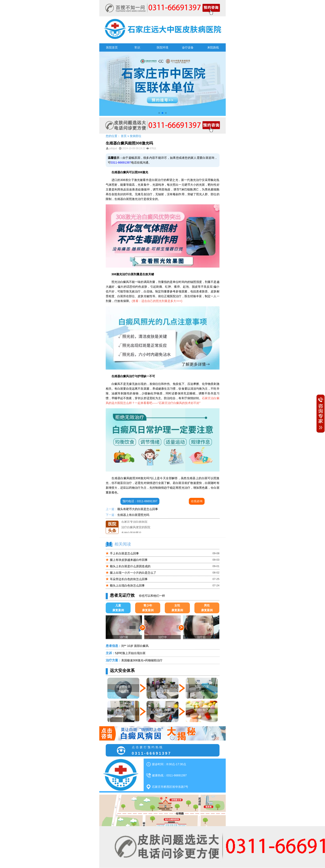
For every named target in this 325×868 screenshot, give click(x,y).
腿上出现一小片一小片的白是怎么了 (133, 573)
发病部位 (136, 136)
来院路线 (213, 47)
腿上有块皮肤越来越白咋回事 (129, 560)
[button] (159, 113)
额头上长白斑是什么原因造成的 (130, 566)
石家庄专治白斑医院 (134, 526)
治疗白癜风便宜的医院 (136, 532)
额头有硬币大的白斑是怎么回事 (138, 509)
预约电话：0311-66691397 (140, 501)
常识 (137, 47)
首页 (124, 136)
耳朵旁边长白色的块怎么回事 (129, 579)
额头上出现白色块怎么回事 (127, 586)
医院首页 (112, 47)
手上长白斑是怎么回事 (124, 553)
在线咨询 (197, 501)
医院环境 (162, 47)
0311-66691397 (121, 162)
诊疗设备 (188, 47)
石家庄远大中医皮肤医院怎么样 (142, 521)
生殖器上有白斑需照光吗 (133, 515)
